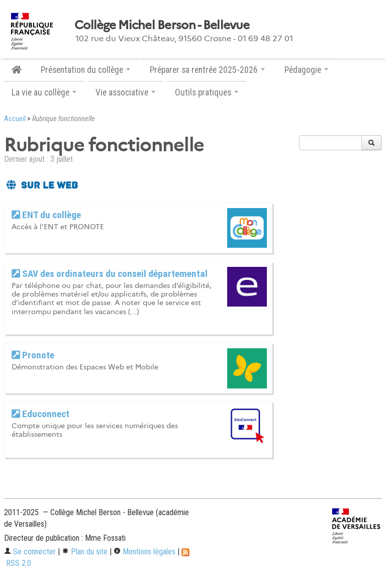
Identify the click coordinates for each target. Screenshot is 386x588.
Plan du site (85, 552)
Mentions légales (144, 552)
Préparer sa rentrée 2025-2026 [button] (207, 70)
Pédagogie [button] (306, 70)
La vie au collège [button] (44, 92)
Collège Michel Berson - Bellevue (162, 25)
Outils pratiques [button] (207, 92)
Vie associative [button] (125, 92)
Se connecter (30, 552)
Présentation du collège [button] (85, 70)
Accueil (15, 119)
